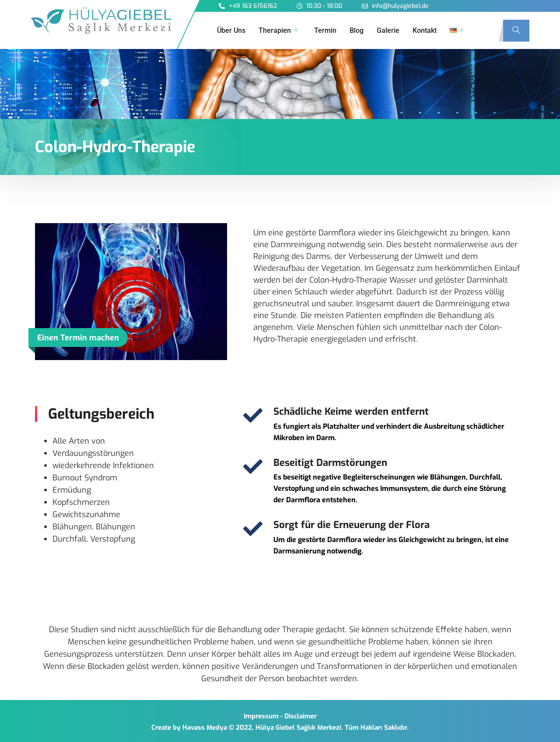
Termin (325, 30)
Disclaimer (301, 716)
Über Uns (231, 30)
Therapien (278, 31)
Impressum (261, 716)
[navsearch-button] (516, 31)
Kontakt (425, 30)
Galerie (388, 30)
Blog (357, 30)
